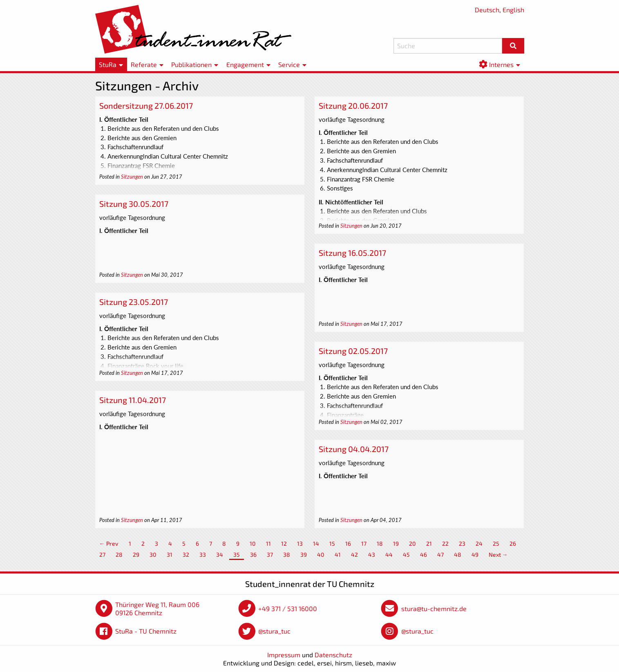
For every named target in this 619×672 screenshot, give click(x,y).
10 (253, 543)
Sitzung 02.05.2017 (353, 351)
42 (354, 554)
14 (316, 543)
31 (170, 554)
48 (458, 554)
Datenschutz (333, 655)
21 (429, 543)
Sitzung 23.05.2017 (134, 302)
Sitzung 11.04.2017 (133, 400)
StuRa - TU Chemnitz (146, 631)
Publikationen (191, 64)
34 (220, 554)
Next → (498, 554)
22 (445, 543)
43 (372, 554)
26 (513, 543)
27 (102, 554)
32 (186, 554)
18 (380, 543)
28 (119, 554)
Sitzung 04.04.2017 (354, 449)
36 (253, 554)
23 (462, 543)
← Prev (109, 543)
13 (300, 543)
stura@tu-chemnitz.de (434, 608)
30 (153, 554)
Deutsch (487, 10)
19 (396, 543)
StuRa (108, 64)
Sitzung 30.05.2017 (134, 204)
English (513, 10)
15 (332, 543)
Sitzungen (132, 177)
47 (440, 554)
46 (423, 554)
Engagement (245, 64)
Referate (144, 64)
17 (364, 543)
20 (412, 543)
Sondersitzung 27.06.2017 (146, 105)
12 (284, 543)
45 (406, 554)
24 (479, 543)
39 (304, 554)
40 (321, 554)
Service (289, 64)
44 (389, 554)
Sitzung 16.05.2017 (352, 253)
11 (268, 543)
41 (338, 554)
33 (203, 554)
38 (287, 554)
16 (348, 543)
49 (475, 554)
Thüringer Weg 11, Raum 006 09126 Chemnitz (157, 608)
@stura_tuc (274, 631)
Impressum (284, 655)
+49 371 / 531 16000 (288, 608)
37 (270, 554)
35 (237, 554)
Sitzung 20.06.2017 (353, 105)
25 (496, 543)
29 (136, 554)
